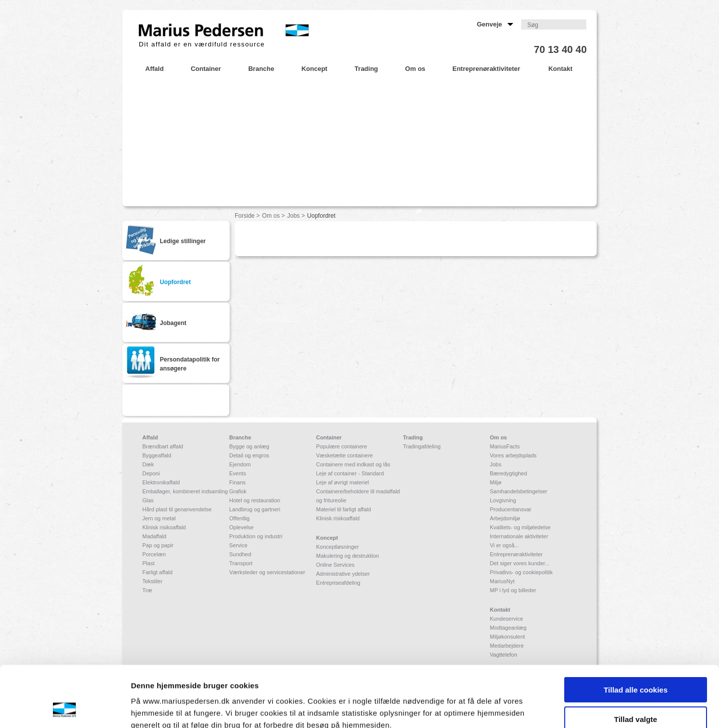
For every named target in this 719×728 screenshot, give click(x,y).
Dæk (148, 464)
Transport (241, 563)
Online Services (335, 565)
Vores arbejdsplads (513, 455)
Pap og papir (158, 545)
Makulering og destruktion (348, 556)
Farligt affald (157, 572)
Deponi (151, 473)
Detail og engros (249, 455)
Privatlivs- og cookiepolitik (521, 572)
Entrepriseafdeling (338, 583)
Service (238, 545)
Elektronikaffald (161, 482)
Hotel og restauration (255, 500)
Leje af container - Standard (350, 473)
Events (238, 473)
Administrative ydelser (343, 574)
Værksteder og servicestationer (267, 572)
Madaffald (154, 536)
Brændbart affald (163, 446)
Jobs (293, 216)
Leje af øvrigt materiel (343, 482)
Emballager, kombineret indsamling (185, 491)
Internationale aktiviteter (519, 536)
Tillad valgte (636, 662)
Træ (147, 590)
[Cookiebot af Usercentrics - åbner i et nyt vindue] (65, 709)
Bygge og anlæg (249, 446)
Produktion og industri (256, 536)
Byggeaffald (157, 455)
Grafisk (238, 491)
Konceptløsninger (338, 547)
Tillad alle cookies (636, 632)
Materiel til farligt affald (344, 509)
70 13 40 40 (560, 49)
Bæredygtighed (509, 473)
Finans (237, 482)
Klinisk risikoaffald (164, 527)
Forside (245, 216)
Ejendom (240, 464)
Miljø (496, 482)
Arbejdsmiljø (505, 518)
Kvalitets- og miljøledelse (520, 527)
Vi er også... (505, 545)
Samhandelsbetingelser (519, 491)
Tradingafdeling (422, 446)
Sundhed (240, 554)
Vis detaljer (519, 708)
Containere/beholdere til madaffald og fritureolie (358, 496)
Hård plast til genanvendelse (177, 509)
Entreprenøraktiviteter (516, 554)
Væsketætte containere (345, 455)
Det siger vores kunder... (520, 563)
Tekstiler (152, 581)
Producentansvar (511, 509)
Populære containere (342, 446)
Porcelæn (154, 554)
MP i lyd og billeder (513, 590)
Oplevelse (241, 527)
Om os (271, 216)
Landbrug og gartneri (255, 509)
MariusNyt (502, 581)
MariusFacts (505, 446)
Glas (148, 500)
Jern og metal (159, 518)
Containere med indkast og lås (353, 464)
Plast (148, 563)
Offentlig (239, 518)
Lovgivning (503, 500)
